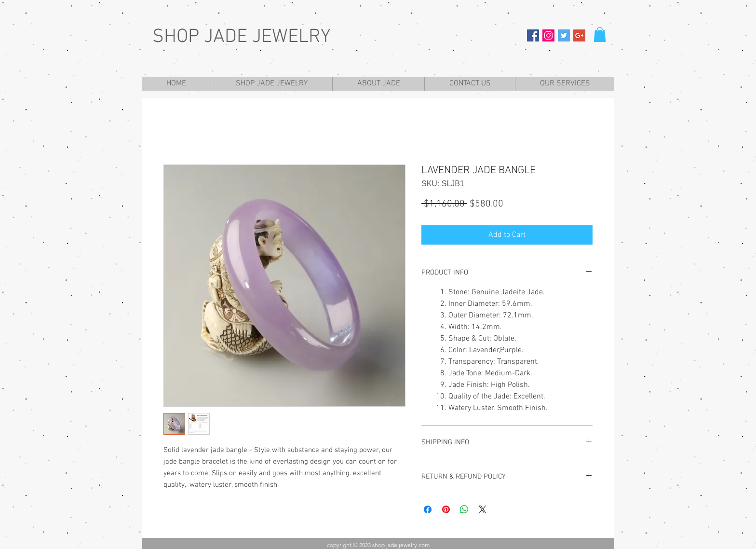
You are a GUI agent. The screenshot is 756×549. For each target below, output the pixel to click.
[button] (600, 34)
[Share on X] (483, 509)
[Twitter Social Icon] (564, 35)
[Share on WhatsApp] (464, 509)
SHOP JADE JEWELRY (242, 37)
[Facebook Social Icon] (533, 35)
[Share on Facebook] (428, 509)
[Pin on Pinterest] (446, 509)
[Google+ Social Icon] (579, 35)
